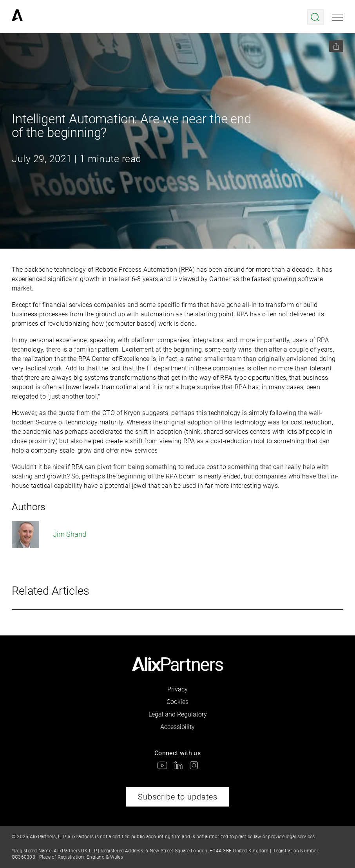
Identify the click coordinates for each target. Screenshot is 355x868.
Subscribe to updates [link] (178, 797)
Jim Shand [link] (49, 534)
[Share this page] (336, 46)
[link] (17, 17)
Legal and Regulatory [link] (178, 714)
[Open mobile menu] (338, 17)
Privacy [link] (177, 689)
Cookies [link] (177, 702)
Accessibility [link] (177, 727)
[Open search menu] (316, 17)
